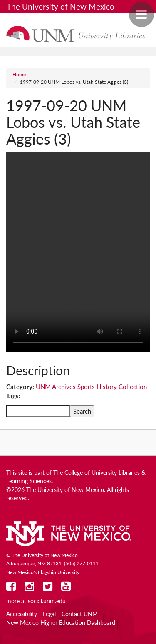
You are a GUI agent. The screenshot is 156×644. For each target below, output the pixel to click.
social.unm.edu (47, 601)
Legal (49, 614)
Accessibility (22, 614)
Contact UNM (80, 614)
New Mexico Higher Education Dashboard (61, 623)
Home (19, 74)
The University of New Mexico (61, 6)
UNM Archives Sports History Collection (91, 387)
